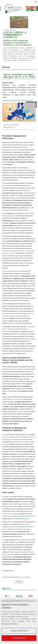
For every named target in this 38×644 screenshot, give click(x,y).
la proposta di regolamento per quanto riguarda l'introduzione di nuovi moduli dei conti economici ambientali (18, 527)
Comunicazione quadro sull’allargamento (17, 271)
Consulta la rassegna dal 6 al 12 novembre (17, 100)
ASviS (7, 30)
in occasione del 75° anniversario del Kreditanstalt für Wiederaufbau (18, 329)
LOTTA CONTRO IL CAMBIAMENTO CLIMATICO (15, 35)
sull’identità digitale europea (20, 519)
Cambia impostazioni (19, 631)
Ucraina (8, 186)
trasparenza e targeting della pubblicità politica (17, 516)
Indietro (19, 582)
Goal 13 (13, 30)
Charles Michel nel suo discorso (13, 399)
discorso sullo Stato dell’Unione (12, 314)
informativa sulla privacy (10, 624)
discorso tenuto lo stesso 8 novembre (18, 369)
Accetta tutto (19, 638)
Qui (3, 619)
